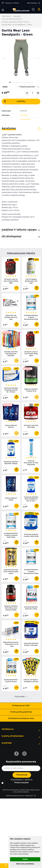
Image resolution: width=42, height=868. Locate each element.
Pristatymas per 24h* (21, 706)
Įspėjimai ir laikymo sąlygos (21, 230)
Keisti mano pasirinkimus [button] (25, 864)
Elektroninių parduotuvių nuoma (15, 796)
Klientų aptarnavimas (13, 736)
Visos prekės (20, 697)
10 (28, 82)
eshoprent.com (29, 796)
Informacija (8, 729)
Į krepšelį (14, 102)
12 (32, 82)
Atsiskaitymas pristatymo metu (21, 718)
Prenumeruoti (22, 775)
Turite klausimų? (25, 120)
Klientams (7, 743)
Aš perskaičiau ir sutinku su (22, 781)
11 (30, 82)
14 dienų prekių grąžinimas (21, 712)
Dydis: (5, 87)
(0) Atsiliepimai (21, 237)
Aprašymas (21, 128)
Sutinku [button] (25, 859)
